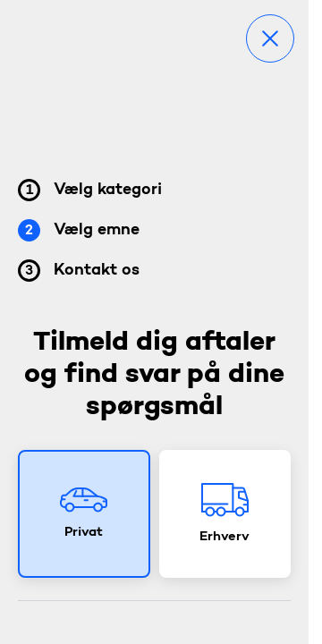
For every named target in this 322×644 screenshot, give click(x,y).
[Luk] (270, 38)
